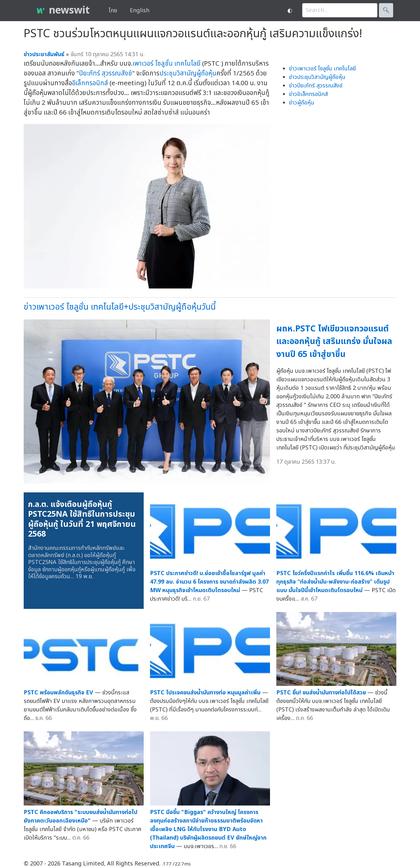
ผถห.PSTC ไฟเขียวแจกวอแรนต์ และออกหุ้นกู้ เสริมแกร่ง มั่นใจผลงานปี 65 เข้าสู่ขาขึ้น (334, 342)
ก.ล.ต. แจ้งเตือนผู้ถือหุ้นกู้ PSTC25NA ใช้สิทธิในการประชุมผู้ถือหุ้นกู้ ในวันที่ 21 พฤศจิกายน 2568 (82, 519)
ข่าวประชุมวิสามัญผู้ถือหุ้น (317, 77)
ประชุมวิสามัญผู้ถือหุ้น (188, 73)
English (140, 11)
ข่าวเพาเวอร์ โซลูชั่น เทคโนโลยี (322, 69)
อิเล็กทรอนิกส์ (90, 83)
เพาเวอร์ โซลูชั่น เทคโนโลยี (167, 64)
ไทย (113, 11)
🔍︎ (386, 10)
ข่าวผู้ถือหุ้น (302, 103)
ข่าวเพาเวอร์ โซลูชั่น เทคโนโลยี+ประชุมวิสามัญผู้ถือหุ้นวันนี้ (120, 307)
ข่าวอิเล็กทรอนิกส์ (308, 94)
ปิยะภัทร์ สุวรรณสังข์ (105, 73)
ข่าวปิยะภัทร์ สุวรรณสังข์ (316, 86)
